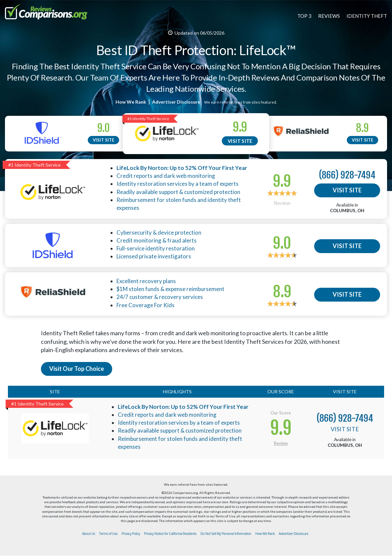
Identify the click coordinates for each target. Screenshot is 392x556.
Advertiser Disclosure (177, 102)
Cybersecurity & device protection (159, 232)
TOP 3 (304, 16)
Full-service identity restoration (156, 248)
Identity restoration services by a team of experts (178, 184)
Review (282, 203)
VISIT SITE (103, 140)
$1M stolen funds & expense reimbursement (170, 289)
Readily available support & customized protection (178, 192)
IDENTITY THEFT (367, 16)
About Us (89, 534)
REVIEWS (329, 16)
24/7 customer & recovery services (160, 297)
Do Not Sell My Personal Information (226, 534)
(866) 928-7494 (347, 175)
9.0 (103, 128)
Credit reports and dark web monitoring (166, 176)
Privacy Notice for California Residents (170, 534)
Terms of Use (108, 534)
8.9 (362, 128)
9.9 (240, 127)
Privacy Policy (131, 534)
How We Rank (131, 102)
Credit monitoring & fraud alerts (157, 240)
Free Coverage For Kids (146, 305)
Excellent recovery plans (146, 281)
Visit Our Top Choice (77, 369)
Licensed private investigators (154, 256)
